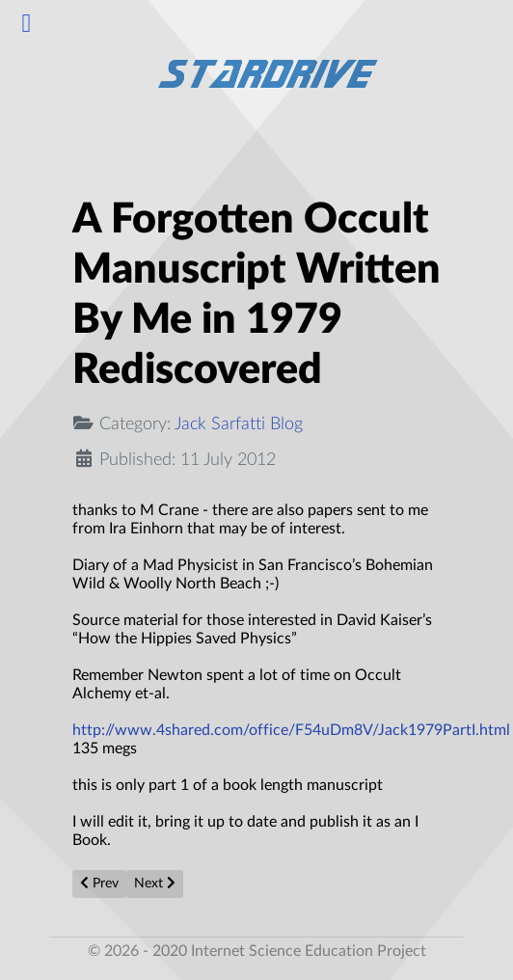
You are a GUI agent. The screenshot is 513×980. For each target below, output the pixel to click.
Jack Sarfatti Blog (239, 424)
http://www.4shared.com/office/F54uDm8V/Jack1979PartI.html (291, 730)
